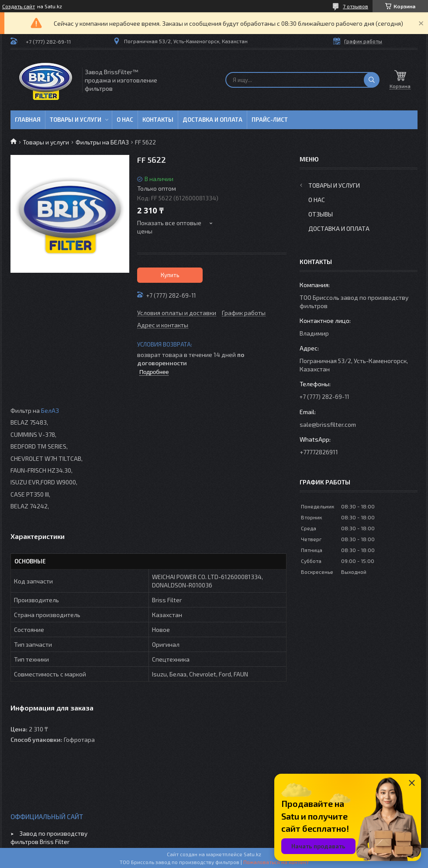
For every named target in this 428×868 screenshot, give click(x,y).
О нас (125, 120)
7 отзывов (356, 6)
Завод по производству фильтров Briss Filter (49, 837)
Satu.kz (252, 854)
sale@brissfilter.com (328, 424)
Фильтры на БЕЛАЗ (102, 142)
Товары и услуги (76, 120)
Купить (170, 275)
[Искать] (372, 80)
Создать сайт (19, 6)
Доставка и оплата (212, 120)
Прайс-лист (270, 120)
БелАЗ (50, 410)
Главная (28, 120)
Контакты (158, 120)
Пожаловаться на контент (276, 862)
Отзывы (321, 214)
